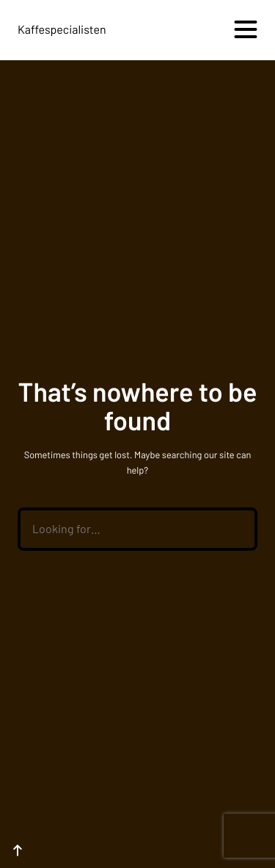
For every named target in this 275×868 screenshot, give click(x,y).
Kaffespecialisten (62, 30)
